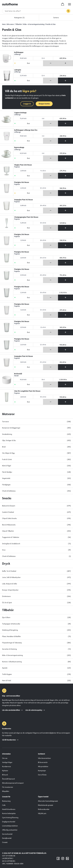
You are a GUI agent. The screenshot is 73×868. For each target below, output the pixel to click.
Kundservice (7, 766)
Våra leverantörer (44, 758)
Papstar (17, 167)
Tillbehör (19, 24)
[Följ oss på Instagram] (63, 858)
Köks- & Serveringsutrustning (34, 24)
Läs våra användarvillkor (12, 710)
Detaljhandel (7, 838)
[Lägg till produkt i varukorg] (65, 63)
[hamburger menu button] (69, 4)
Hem (4, 24)
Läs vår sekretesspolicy (35, 710)
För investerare (8, 787)
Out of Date (42, 775)
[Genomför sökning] (68, 11)
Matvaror (8, 414)
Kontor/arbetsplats (9, 813)
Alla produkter (43, 766)
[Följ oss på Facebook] (58, 858)
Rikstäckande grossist (46, 805)
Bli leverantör (43, 762)
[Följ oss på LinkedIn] (67, 858)
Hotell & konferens (9, 809)
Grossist (5, 842)
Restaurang (6, 801)
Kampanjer (42, 771)
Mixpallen (6, 791)
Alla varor (10, 24)
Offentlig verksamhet (10, 830)
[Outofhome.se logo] (10, 4)
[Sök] (36, 11)
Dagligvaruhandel (9, 822)
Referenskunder (44, 809)
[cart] (63, 4)
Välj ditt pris (42, 813)
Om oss (5, 758)
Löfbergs (17, 54)
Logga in (27, 104)
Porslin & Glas (51, 24)
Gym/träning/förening (10, 818)
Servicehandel (7, 834)
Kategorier (19, 18)
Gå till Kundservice (10, 740)
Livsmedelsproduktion (10, 826)
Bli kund (5, 775)
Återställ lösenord (8, 779)
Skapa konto (44, 104)
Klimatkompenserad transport (13, 783)
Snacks (7, 498)
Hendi (16, 376)
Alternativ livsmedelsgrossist (48, 801)
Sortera (56, 18)
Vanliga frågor (7, 762)
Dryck (6, 564)
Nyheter (5, 771)
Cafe (4, 805)
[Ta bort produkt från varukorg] (51, 63)
